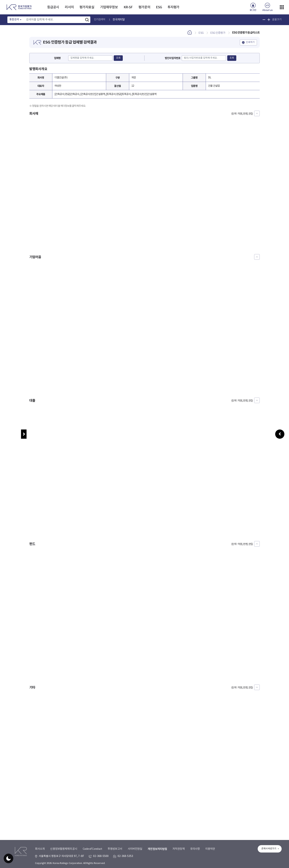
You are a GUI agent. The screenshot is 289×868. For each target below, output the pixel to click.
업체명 (57, 58)
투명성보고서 (115, 849)
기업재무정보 (109, 7)
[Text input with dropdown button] (54, 20)
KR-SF (128, 7)
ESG (159, 7)
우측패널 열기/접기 (280, 475)
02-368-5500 (101, 856)
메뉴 (24, 434)
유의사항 (195, 849)
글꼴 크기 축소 (264, 20)
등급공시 (53, 7)
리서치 (69, 7)
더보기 (282, 7)
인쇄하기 (250, 42)
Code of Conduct (93, 849)
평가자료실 (87, 7)
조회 (118, 58)
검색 (87, 20)
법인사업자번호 (173, 58)
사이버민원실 (135, 849)
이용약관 (210, 849)
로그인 (253, 10)
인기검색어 (100, 20)
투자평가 (173, 7)
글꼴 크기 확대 (269, 20)
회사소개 (40, 849)
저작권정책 (179, 849)
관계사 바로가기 (269, 849)
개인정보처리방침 (157, 849)
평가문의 (144, 7)
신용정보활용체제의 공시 (64, 849)
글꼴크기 (277, 20)
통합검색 (14, 20)
